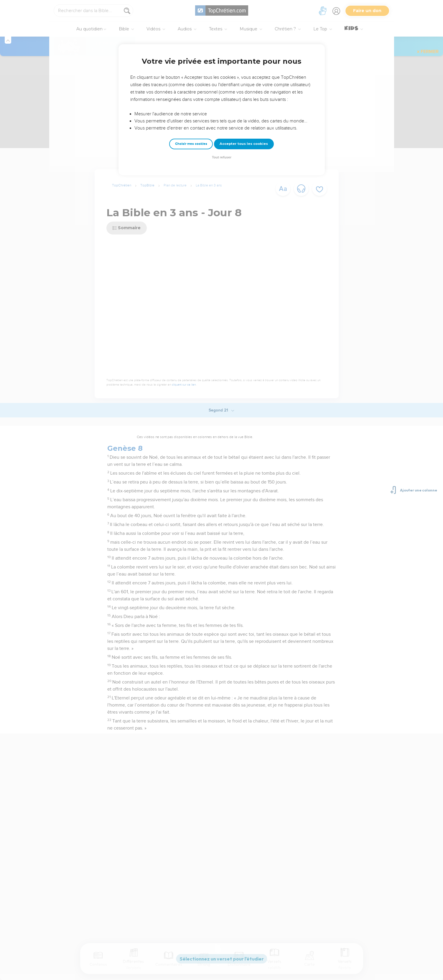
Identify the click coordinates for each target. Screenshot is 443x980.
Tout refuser (222, 157)
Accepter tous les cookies (244, 144)
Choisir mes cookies (191, 144)
